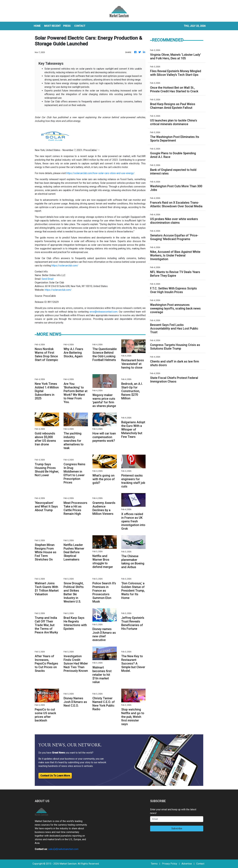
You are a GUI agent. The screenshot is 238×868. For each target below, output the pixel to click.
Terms (154, 864)
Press (67, 26)
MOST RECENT (52, 26)
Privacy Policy (170, 864)
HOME (37, 26)
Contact (200, 864)
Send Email (48, 279)
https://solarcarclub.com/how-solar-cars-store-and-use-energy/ (100, 173)
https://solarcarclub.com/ (65, 266)
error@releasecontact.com (104, 312)
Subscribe (177, 828)
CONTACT (80, 26)
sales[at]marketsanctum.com (63, 849)
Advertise (187, 864)
